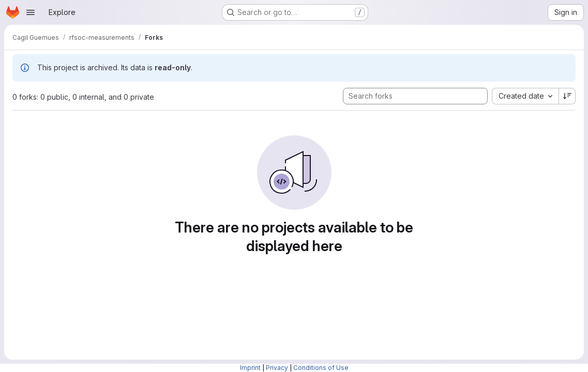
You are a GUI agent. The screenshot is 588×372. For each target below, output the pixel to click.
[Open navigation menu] (31, 12)
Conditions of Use (321, 368)
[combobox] (525, 96)
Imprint (250, 368)
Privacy (277, 368)
